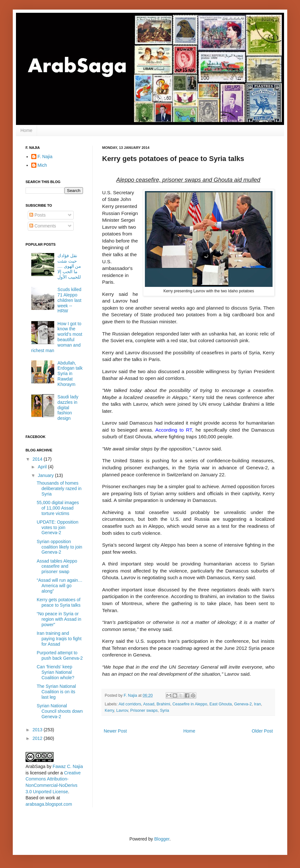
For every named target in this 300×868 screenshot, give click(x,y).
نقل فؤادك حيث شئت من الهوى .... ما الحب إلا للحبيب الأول (69, 266)
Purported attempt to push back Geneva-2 (60, 655)
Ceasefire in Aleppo (190, 704)
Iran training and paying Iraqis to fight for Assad (59, 639)
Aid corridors (130, 704)
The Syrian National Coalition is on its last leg (56, 692)
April (43, 467)
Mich (42, 165)
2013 (38, 730)
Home (26, 130)
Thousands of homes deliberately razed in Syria (59, 488)
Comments (43, 226)
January (46, 475)
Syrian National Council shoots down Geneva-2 (60, 711)
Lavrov (122, 711)
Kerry (109, 711)
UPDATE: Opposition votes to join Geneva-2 (57, 527)
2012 (38, 738)
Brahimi (163, 704)
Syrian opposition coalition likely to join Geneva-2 (60, 547)
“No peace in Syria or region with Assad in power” (59, 619)
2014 (38, 459)
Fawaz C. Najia (68, 766)
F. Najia (131, 695)
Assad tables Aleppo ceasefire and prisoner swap (57, 566)
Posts (37, 215)
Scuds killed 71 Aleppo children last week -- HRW (69, 300)
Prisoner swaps (144, 711)
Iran (258, 704)
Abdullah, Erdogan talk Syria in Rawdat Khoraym (70, 374)
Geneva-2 (243, 704)
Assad (149, 704)
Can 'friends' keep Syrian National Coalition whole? (56, 672)
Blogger (162, 839)
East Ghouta (221, 704)
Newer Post (115, 731)
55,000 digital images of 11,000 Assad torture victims (58, 508)
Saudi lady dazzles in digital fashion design (68, 407)
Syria (165, 711)
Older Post (262, 731)
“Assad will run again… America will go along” (60, 586)
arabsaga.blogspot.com (49, 804)
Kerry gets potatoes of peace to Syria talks (59, 602)
